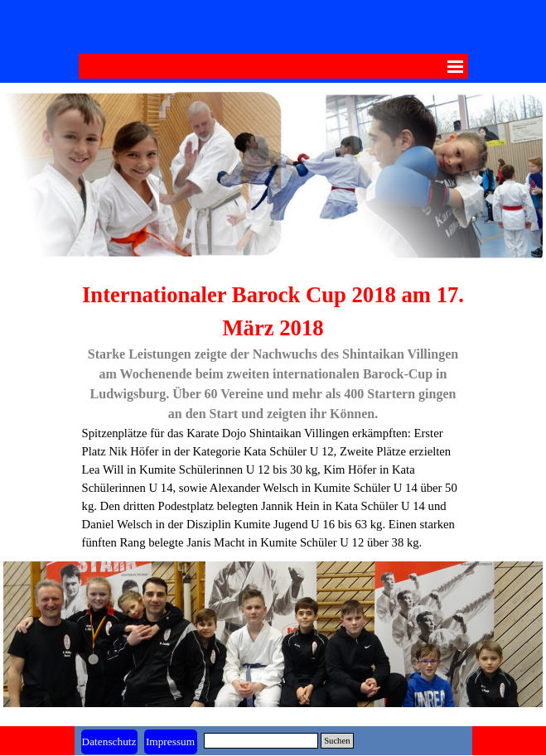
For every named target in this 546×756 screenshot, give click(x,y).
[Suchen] (261, 741)
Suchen (337, 741)
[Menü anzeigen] (456, 66)
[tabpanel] (273, 415)
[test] (171, 742)
